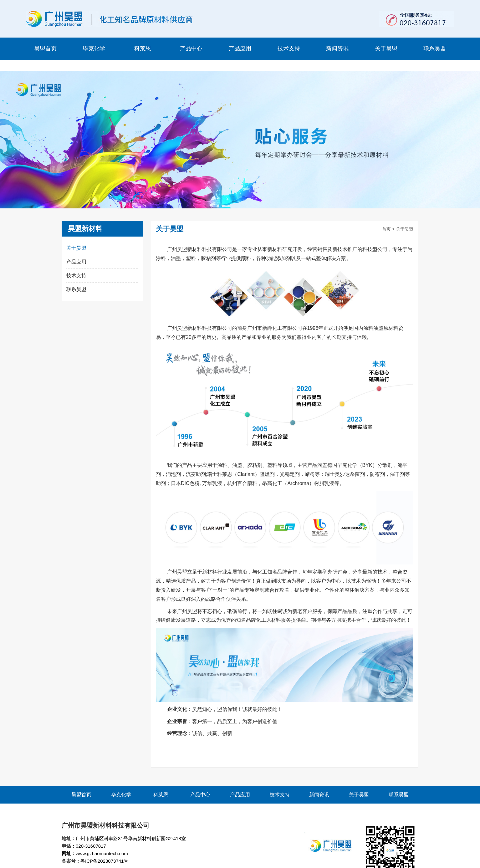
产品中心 (191, 49)
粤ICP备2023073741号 (104, 850)
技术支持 (289, 49)
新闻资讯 (337, 49)
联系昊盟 (435, 49)
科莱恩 (143, 49)
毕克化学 (94, 49)
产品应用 (240, 49)
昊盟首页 (45, 49)
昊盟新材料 (85, 218)
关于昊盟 (386, 49)
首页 (386, 218)
